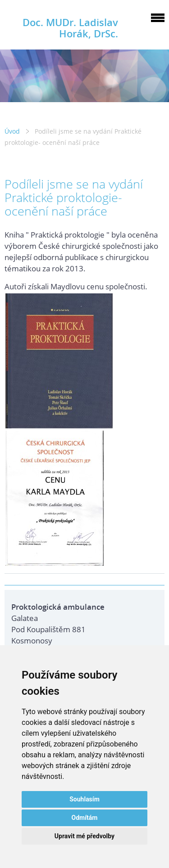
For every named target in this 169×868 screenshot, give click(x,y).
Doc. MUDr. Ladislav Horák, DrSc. (70, 28)
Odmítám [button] (85, 818)
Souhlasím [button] (84, 799)
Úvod (12, 131)
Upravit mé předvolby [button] (84, 836)
